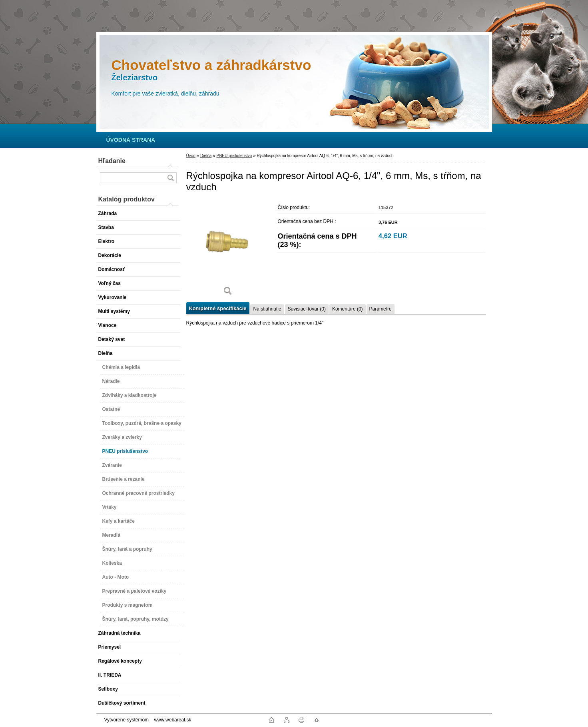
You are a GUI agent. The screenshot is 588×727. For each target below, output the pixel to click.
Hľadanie (112, 161)
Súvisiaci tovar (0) (307, 309)
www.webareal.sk (172, 720)
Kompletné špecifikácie (218, 308)
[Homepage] (131, 140)
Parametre (381, 309)
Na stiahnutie (267, 309)
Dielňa (206, 156)
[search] (170, 178)
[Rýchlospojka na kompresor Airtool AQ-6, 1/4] (228, 251)
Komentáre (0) (348, 309)
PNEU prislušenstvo (234, 156)
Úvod (191, 156)
